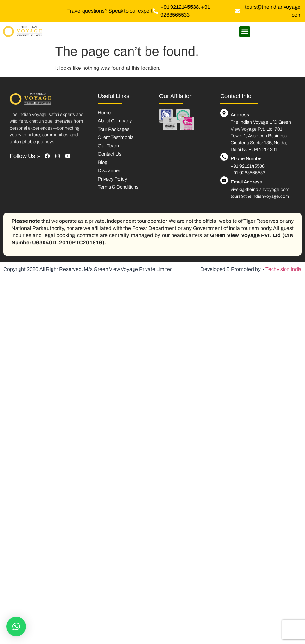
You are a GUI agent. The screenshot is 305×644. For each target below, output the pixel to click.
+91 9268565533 (248, 173)
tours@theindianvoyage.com (260, 196)
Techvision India (284, 269)
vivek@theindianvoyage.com (260, 189)
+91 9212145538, (181, 7)
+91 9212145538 (248, 166)
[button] (245, 32)
